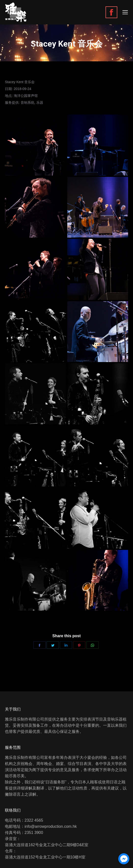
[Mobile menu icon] (125, 12)
